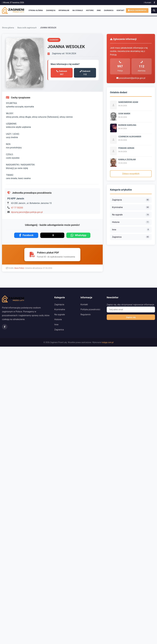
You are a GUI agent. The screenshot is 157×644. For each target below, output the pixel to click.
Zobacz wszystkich (131, 174)
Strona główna (36, 10)
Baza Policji (19, 268)
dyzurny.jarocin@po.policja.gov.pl (27, 212)
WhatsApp (78, 235)
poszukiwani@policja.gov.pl (131, 78)
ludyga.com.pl (108, 342)
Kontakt (147, 3)
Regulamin (86, 315)
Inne (99, 10)
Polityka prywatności (90, 309)
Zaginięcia (51, 10)
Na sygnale (78, 10)
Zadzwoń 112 (85, 73)
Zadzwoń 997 (62, 73)
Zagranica (109, 10)
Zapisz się (131, 317)
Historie (90, 10)
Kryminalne (64, 10)
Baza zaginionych (137, 10)
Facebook (26, 235)
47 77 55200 (17, 208)
